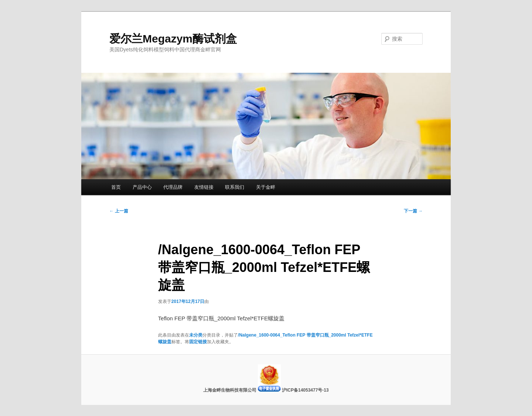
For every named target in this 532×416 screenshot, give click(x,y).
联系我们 (235, 187)
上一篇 (119, 211)
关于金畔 (266, 187)
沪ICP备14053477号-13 (305, 390)
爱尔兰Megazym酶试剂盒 (173, 39)
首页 (116, 187)
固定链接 (198, 342)
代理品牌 (173, 187)
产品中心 (142, 187)
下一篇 (413, 211)
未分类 (196, 335)
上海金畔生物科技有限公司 (230, 390)
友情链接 (204, 187)
